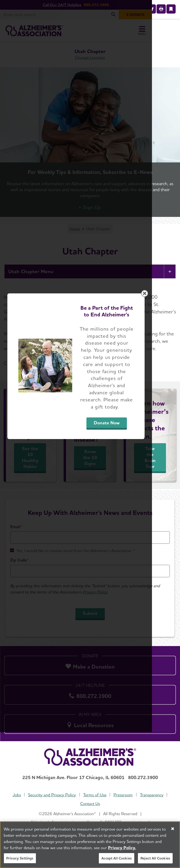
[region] (90, 845)
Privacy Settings (20, 858)
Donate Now (128, 480)
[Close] (173, 829)
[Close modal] (173, 372)
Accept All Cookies (117, 858)
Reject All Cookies (155, 858)
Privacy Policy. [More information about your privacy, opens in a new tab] (122, 848)
